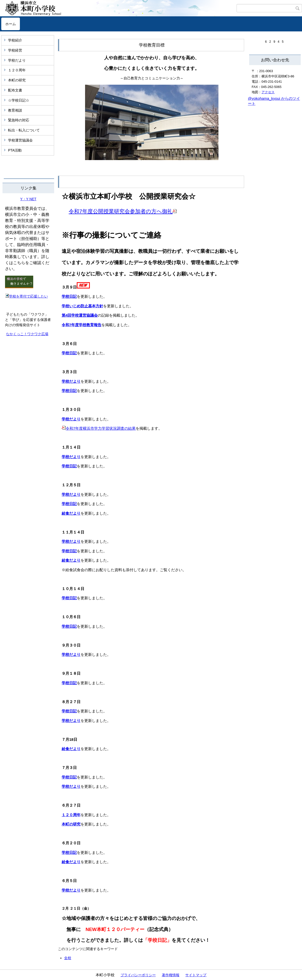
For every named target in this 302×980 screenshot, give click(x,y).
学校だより (17, 60)
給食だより (71, 513)
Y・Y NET (28, 199)
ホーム (11, 24)
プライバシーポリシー (138, 975)
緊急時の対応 (19, 120)
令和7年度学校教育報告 (82, 325)
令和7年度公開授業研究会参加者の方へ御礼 (121, 211)
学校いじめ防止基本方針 (82, 306)
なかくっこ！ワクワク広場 (27, 334)
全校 (68, 958)
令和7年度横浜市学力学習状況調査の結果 (101, 428)
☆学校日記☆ (19, 100)
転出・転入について (24, 130)
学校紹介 (15, 40)
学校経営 (15, 50)
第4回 (66, 315)
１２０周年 (17, 70)
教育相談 (15, 110)
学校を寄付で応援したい (26, 296)
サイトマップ (196, 975)
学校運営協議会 (20, 140)
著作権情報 (171, 975)
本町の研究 (17, 80)
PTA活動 (15, 150)
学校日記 (69, 296)
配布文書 (15, 90)
